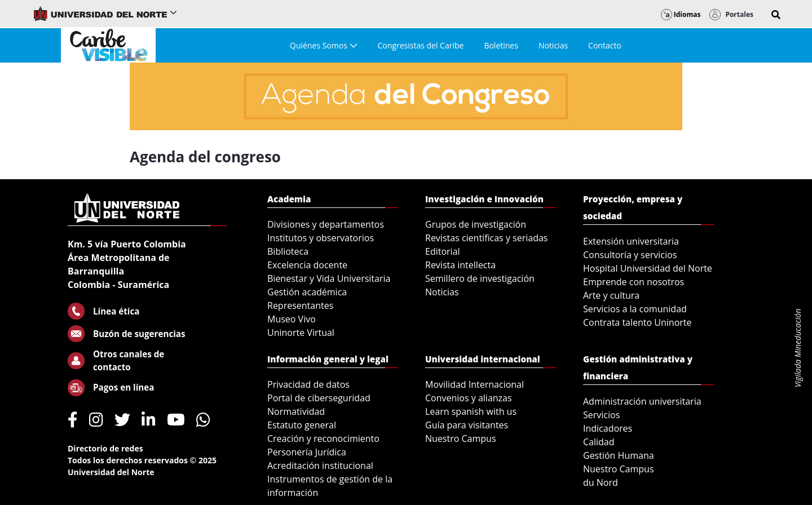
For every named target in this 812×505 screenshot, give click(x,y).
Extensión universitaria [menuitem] (631, 241)
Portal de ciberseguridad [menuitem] (319, 398)
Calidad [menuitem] (599, 442)
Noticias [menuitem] (442, 292)
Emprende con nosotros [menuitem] (634, 282)
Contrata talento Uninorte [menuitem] (637, 322)
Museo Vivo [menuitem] (292, 319)
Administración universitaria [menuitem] (642, 401)
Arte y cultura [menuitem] (611, 295)
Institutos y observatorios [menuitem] (321, 238)
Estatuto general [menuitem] (302, 425)
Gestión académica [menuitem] (307, 292)
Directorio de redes (105, 448)
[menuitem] (323, 45)
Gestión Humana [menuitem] (619, 455)
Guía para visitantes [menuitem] (467, 425)
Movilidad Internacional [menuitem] (475, 384)
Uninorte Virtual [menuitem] (301, 333)
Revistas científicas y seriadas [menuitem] (486, 238)
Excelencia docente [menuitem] (307, 265)
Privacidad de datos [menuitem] (308, 384)
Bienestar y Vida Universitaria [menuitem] (329, 278)
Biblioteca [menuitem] (288, 251)
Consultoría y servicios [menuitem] (630, 255)
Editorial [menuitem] (443, 251)
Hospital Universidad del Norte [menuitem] (648, 268)
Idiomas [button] (681, 14)
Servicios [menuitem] (601, 415)
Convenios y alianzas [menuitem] (469, 398)
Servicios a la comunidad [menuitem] (635, 309)
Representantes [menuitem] (300, 305)
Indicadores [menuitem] (608, 428)
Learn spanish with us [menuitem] (471, 411)
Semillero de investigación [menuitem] (480, 278)
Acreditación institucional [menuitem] (320, 466)
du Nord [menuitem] (601, 482)
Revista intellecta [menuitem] (460, 265)
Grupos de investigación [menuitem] (476, 224)
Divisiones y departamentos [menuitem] (326, 224)
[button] (776, 15)
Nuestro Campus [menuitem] (461, 438)
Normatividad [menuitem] (296, 411)
